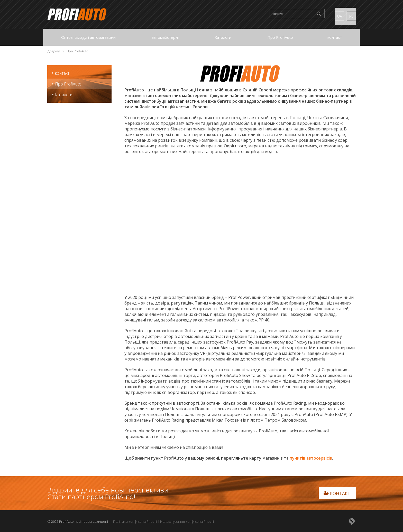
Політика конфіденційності (135, 521)
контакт (62, 73)
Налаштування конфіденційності (187, 521)
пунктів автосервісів (311, 458)
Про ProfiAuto (68, 84)
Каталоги (64, 95)
